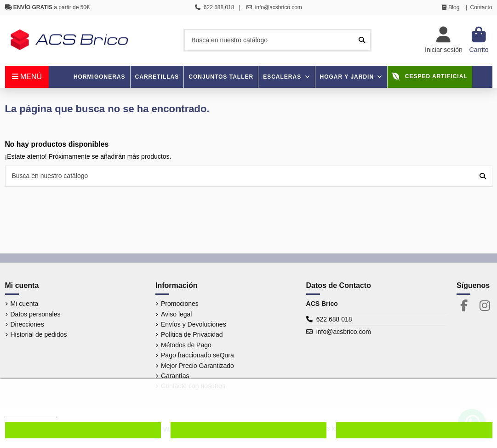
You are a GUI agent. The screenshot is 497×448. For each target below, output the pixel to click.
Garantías (175, 376)
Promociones (180, 304)
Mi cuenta (25, 304)
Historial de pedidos (39, 334)
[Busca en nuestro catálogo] (362, 40)
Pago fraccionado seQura (197, 355)
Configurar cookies (83, 430)
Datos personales (36, 314)
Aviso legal (176, 314)
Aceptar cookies (414, 430)
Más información (30, 413)
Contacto (481, 7)
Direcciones (27, 324)
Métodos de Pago (186, 345)
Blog (454, 7)
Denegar (248, 430)
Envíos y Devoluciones (194, 324)
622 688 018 (334, 319)
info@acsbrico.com (344, 332)
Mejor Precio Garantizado (197, 366)
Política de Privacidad (192, 334)
